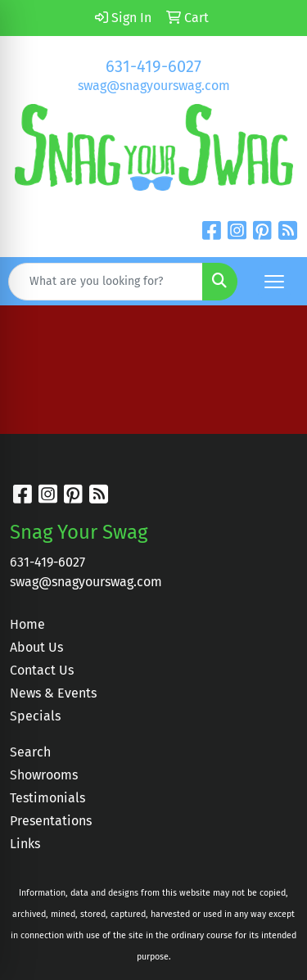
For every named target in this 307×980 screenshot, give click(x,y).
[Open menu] (274, 282)
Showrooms (44, 775)
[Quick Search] (106, 282)
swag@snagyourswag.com (154, 86)
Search (30, 752)
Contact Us (42, 670)
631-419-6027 (153, 66)
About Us (36, 647)
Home (27, 624)
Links (25, 844)
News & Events (53, 693)
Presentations (51, 821)
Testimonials (47, 798)
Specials (35, 716)
